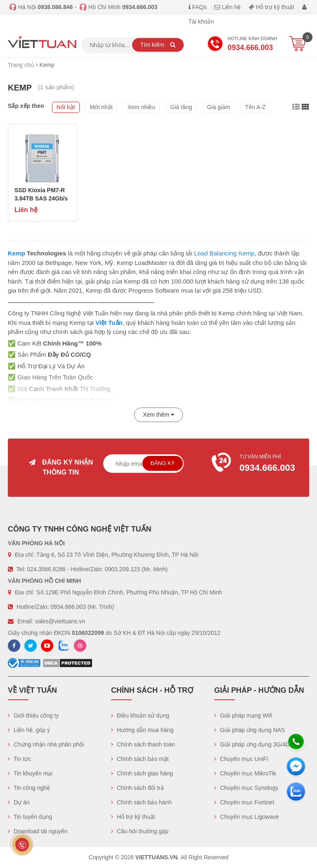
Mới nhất (101, 107)
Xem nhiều (141, 107)
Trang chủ (21, 65)
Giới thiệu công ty (33, 715)
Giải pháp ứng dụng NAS (250, 730)
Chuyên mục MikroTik (245, 773)
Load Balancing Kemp (224, 253)
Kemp (17, 253)
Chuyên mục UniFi (241, 759)
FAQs (198, 7)
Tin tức (19, 759)
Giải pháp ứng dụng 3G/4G (252, 744)
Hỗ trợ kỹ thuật (271, 7)
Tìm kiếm (158, 45)
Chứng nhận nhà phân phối (46, 744)
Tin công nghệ (29, 788)
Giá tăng (181, 107)
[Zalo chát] (296, 792)
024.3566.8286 (46, 569)
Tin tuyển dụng (30, 817)
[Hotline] (296, 742)
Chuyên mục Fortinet (244, 802)
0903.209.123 (123, 569)
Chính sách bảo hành (141, 802)
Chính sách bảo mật (140, 759)
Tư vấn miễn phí (256, 464)
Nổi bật (66, 107)
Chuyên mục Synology (246, 788)
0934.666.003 (68, 607)
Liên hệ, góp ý (29, 730)
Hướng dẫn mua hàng (142, 730)
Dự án (19, 802)
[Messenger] (296, 766)
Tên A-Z (255, 107)
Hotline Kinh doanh (242, 45)
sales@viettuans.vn (60, 621)
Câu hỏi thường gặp (140, 831)
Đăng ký (163, 463)
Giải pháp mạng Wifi (243, 715)
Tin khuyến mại (30, 773)
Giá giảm (218, 107)
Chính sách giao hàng (142, 773)
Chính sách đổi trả (137, 788)
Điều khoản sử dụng (140, 715)
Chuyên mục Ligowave (247, 817)
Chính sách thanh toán (143, 744)
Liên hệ (227, 7)
